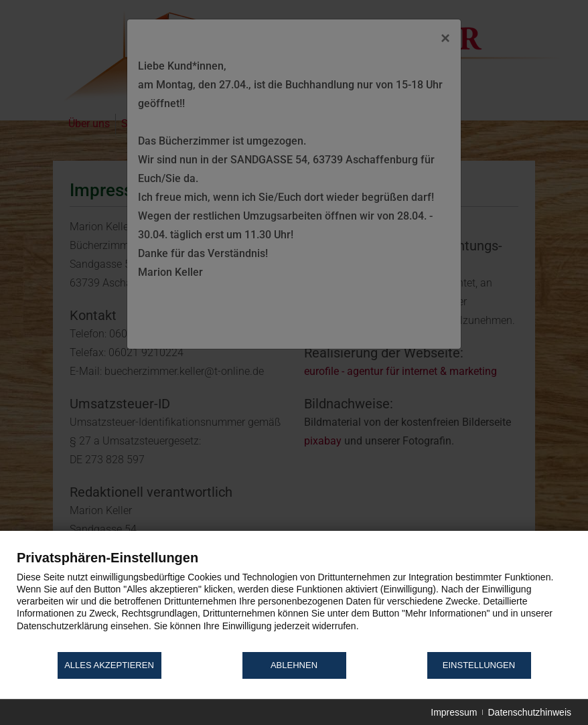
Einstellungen (479, 665)
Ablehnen (294, 665)
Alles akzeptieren (109, 665)
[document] (294, 600)
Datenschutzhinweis (529, 712)
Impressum (454, 712)
